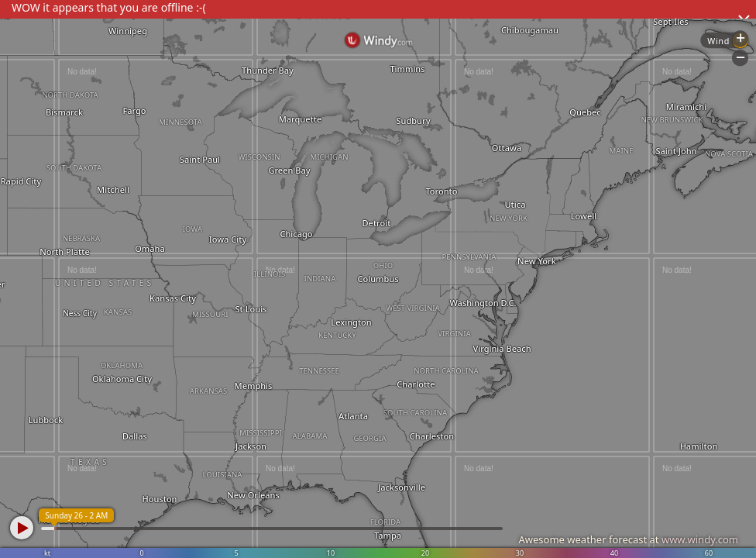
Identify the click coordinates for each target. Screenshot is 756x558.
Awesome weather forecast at (628, 539)
